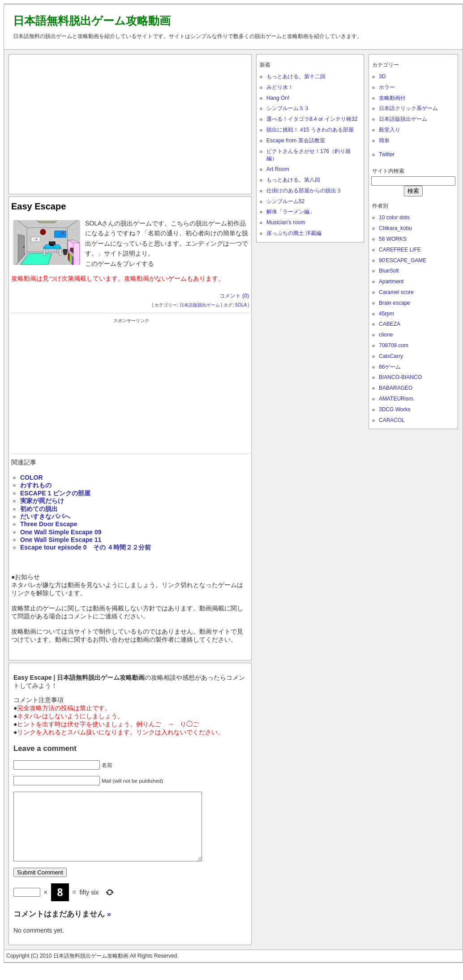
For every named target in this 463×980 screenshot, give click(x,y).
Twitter (387, 154)
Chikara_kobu (395, 228)
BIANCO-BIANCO (400, 377)
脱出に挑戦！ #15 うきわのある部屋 (310, 130)
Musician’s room (286, 222)
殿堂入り (390, 130)
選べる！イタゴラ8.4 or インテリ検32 (312, 119)
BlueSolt (389, 271)
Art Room (278, 169)
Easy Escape (39, 206)
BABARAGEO (396, 388)
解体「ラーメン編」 (291, 212)
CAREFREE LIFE (400, 250)
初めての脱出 (39, 509)
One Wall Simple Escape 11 (61, 540)
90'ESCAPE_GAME (403, 260)
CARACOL (392, 420)
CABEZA (390, 324)
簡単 (384, 141)
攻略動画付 (392, 98)
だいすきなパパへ (45, 516)
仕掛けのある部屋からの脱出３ (304, 191)
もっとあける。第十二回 (296, 77)
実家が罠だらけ (42, 501)
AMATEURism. (397, 399)
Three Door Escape (49, 524)
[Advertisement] (130, 122)
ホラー (387, 87)
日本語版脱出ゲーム (200, 305)
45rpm (386, 314)
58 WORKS (393, 239)
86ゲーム (390, 367)
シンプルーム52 (285, 201)
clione (386, 335)
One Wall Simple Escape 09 (61, 532)
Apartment (391, 281)
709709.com (394, 345)
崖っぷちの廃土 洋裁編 (294, 233)
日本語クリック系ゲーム (408, 108)
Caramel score (396, 292)
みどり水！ (280, 87)
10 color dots (394, 217)
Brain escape (394, 303)
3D (382, 77)
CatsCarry (391, 356)
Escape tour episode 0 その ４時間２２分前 (86, 547)
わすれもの (36, 485)
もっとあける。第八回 (293, 180)
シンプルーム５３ (288, 108)
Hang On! (278, 98)
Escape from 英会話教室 (296, 141)
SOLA (240, 305)
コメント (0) (234, 296)
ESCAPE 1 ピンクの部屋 (55, 493)
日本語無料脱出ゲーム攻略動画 (92, 21)
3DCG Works (394, 409)
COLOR (32, 477)
